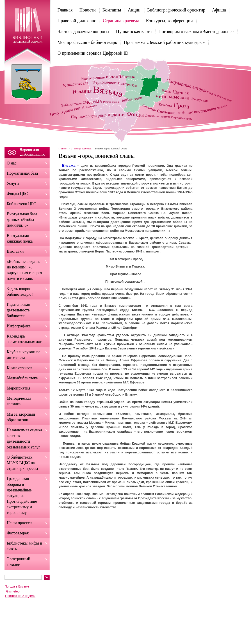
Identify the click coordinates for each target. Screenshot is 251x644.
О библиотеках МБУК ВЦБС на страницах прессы (22, 463)
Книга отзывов (19, 368)
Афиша (219, 10)
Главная (65, 10)
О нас (12, 163)
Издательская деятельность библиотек (18, 310)
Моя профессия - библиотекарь (87, 42)
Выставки (15, 251)
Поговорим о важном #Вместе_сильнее (196, 32)
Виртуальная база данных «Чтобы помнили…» (22, 220)
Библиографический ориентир (176, 10)
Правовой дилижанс (77, 21)
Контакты (112, 10)
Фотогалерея (18, 533)
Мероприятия (18, 388)
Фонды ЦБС (17, 194)
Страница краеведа (121, 21)
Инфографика (19, 326)
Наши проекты (19, 523)
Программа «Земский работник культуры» (164, 42)
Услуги (13, 183)
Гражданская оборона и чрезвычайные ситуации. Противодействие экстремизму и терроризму (22, 496)
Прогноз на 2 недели (20, 596)
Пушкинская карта (134, 32)
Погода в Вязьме (17, 586)
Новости (88, 10)
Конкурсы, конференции (169, 21)
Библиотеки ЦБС (21, 204)
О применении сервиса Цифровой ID (93, 53)
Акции (134, 10)
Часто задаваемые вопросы (83, 32)
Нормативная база (22, 173)
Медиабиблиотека (22, 378)
